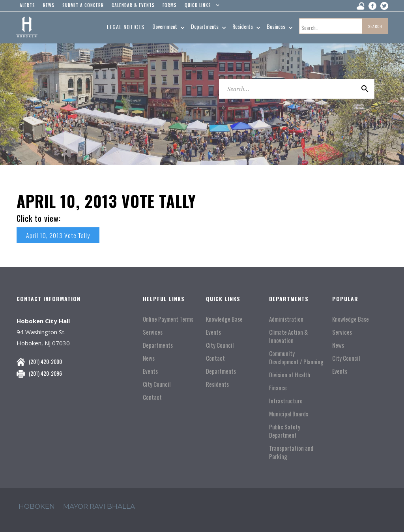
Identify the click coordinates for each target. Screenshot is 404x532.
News (149, 358)
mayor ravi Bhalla (99, 506)
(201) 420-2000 (45, 361)
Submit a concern (83, 5)
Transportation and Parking (291, 452)
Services (153, 332)
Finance (278, 388)
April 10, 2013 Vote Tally (58, 235)
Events (150, 371)
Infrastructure (286, 401)
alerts (27, 5)
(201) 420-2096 (45, 373)
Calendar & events (133, 5)
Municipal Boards (289, 414)
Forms (170, 5)
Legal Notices (126, 27)
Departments (158, 345)
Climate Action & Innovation (288, 336)
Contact (152, 397)
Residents (217, 384)
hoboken (37, 506)
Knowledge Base (224, 319)
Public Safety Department (285, 431)
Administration (286, 319)
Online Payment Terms (168, 319)
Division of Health (290, 375)
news (49, 5)
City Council (157, 384)
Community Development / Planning (296, 358)
